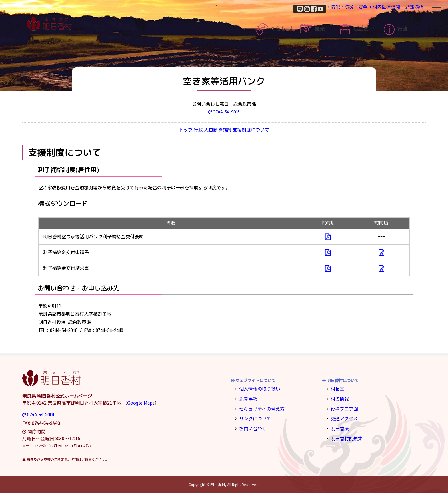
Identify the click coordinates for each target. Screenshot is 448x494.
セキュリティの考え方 (259, 408)
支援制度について (273, 131)
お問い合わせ (251, 427)
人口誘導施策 (225, 131)
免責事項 (247, 399)
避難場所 (407, 8)
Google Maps (141, 404)
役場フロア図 (342, 408)
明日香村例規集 (344, 436)
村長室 (336, 389)
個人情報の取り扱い (257, 389)
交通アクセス (342, 417)
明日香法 (338, 427)
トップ (163, 131)
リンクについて (253, 417)
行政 (191, 131)
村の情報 (338, 399)
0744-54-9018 (224, 112)
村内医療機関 (369, 8)
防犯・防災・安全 (323, 8)
